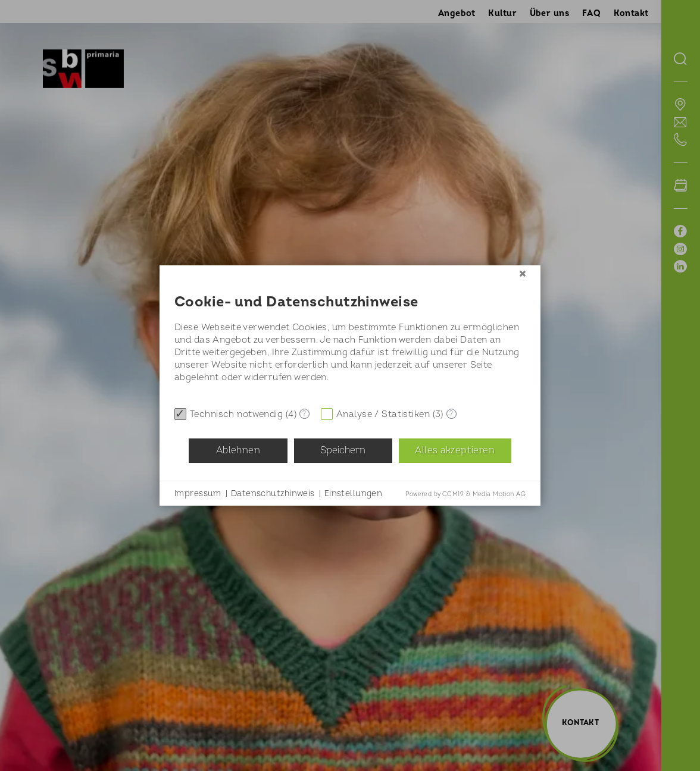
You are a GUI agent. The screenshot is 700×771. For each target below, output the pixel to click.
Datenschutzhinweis (273, 493)
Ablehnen (238, 450)
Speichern (343, 450)
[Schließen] (523, 274)
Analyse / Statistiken (383, 414)
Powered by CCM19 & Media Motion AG (465, 494)
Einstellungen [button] (354, 493)
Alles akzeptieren (454, 450)
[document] (350, 341)
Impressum (198, 493)
